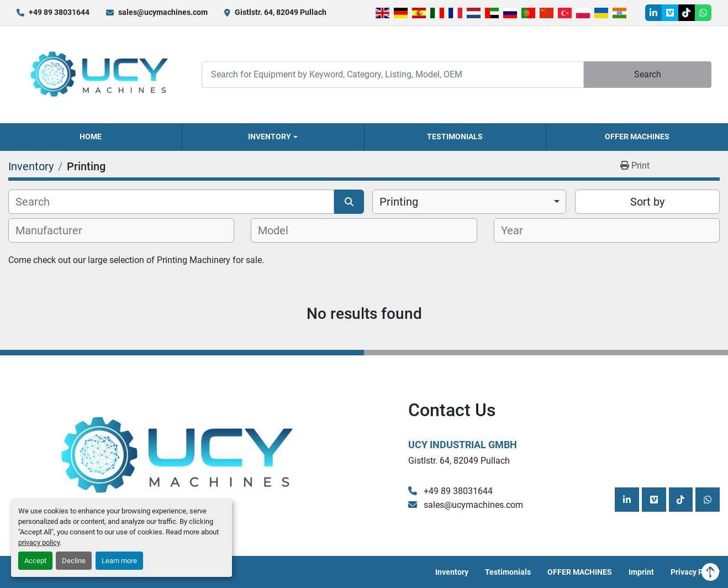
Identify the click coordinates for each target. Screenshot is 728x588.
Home (91, 136)
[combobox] (469, 202)
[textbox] (55, 230)
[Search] (393, 74)
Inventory (270, 136)
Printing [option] (399, 202)
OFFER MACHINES (637, 136)
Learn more (119, 561)
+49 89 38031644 (59, 12)
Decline (74, 561)
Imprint (641, 572)
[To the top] (710, 572)
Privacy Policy (695, 572)
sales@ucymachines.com (163, 12)
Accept (35, 561)
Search (648, 74)
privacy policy (39, 542)
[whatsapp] (703, 13)
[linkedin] (653, 13)
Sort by (647, 202)
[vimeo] (670, 13)
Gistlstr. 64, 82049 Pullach (281, 12)
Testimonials (455, 136)
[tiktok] (687, 13)
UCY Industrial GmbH (463, 445)
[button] (273, 137)
